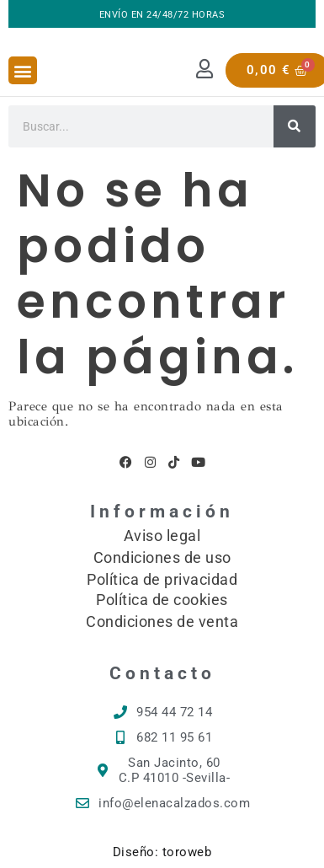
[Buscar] (295, 126)
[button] (23, 70)
